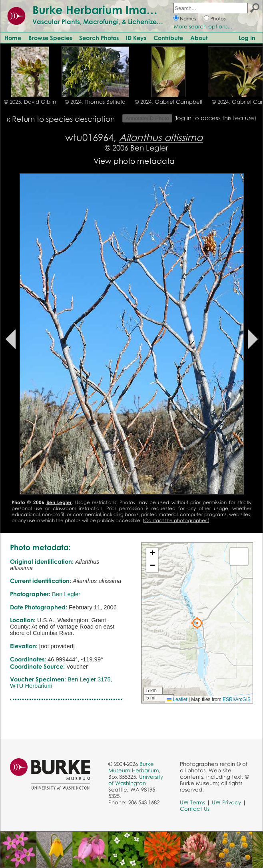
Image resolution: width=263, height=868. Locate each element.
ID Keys (136, 38)
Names (188, 19)
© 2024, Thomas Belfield (95, 102)
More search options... (203, 26)
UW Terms (192, 802)
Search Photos (99, 38)
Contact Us (195, 809)
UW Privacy (226, 802)
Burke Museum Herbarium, (134, 767)
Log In (247, 38)
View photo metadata (134, 161)
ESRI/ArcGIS (237, 699)
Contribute (168, 38)
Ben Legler (149, 148)
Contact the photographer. (176, 520)
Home (13, 38)
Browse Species (50, 38)
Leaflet (177, 699)
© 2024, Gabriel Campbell (168, 102)
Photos (218, 19)
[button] (197, 623)
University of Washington (136, 780)
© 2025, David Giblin (30, 102)
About (199, 38)
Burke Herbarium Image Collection (126, 10)
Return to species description (63, 119)
